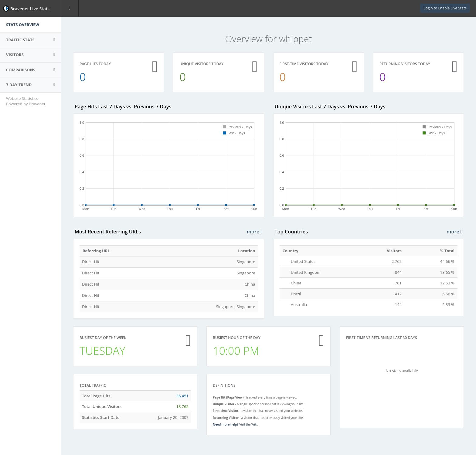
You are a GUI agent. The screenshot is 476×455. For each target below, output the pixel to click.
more (255, 232)
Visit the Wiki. (235, 424)
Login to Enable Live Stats (445, 8)
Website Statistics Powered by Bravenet (26, 101)
